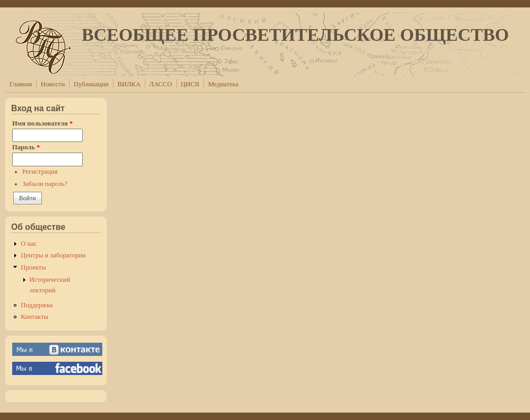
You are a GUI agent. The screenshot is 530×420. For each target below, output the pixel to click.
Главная (21, 84)
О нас (29, 244)
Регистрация (40, 172)
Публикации (91, 84)
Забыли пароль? (45, 184)
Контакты (34, 317)
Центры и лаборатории (53, 255)
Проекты (33, 267)
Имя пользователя (42, 123)
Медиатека (223, 84)
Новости (53, 84)
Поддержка (37, 305)
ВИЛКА (129, 84)
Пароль (26, 147)
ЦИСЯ (190, 84)
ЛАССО (161, 84)
